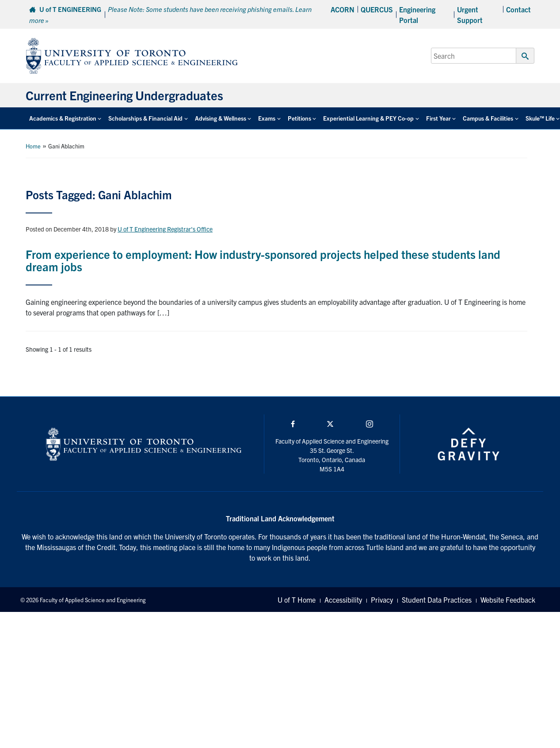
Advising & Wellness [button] (221, 118)
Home (33, 146)
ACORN (343, 9)
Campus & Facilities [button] (488, 118)
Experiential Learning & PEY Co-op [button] (368, 118)
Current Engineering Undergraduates (124, 95)
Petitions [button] (299, 118)
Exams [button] (267, 118)
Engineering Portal (417, 15)
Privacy (382, 600)
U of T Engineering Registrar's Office (165, 229)
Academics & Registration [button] (63, 118)
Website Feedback (508, 600)
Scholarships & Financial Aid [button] (145, 118)
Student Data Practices (437, 600)
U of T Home (297, 600)
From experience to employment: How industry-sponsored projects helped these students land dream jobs (263, 260)
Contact (518, 9)
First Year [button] (438, 118)
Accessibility (343, 600)
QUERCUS (377, 9)
